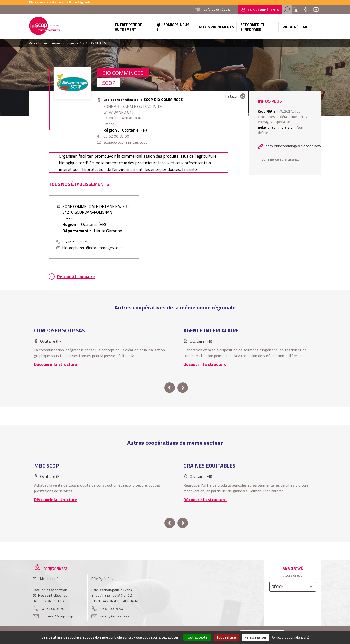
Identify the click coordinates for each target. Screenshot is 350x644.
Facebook (306, 9)
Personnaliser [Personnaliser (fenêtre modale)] (255, 637)
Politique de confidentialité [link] (290, 637)
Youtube (316, 9)
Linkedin (296, 9)
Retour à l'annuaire (76, 277)
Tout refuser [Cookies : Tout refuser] (227, 637)
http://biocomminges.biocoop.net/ (294, 146)
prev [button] (170, 388)
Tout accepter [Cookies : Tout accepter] (197, 637)
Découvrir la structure (56, 364)
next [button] (183, 388)
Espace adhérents (263, 10)
